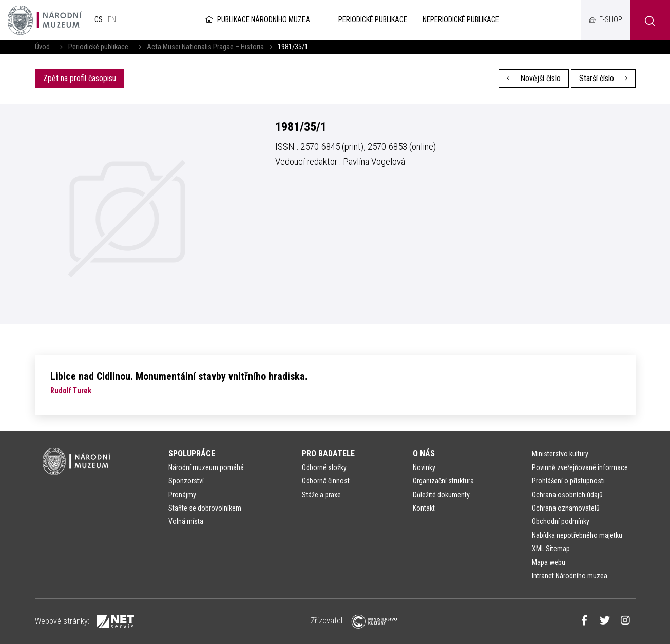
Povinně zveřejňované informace (580, 467)
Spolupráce (192, 453)
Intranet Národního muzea (570, 576)
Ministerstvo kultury (560, 454)
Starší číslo (603, 78)
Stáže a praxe (321, 495)
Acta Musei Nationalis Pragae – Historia (205, 47)
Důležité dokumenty (441, 495)
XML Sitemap (551, 549)
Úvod (42, 47)
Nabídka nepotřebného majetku (577, 535)
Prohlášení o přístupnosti (568, 481)
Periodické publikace (98, 47)
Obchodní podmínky (561, 521)
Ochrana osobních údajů (567, 495)
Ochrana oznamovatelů (566, 508)
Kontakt (424, 508)
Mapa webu (549, 562)
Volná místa (186, 521)
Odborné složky (324, 467)
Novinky (424, 467)
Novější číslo (534, 78)
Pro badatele (328, 453)
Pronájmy (182, 495)
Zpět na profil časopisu (80, 78)
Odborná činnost (326, 481)
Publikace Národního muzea (257, 20)
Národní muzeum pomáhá (206, 467)
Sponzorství (186, 481)
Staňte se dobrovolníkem (205, 508)
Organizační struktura (443, 481)
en (112, 20)
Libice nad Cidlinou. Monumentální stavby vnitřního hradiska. (179, 376)
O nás (424, 453)
